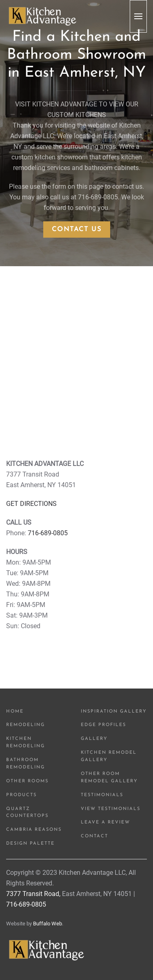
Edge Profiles (103, 725)
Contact (94, 836)
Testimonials (102, 795)
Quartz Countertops (27, 813)
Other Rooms (27, 781)
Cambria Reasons (34, 830)
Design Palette (30, 844)
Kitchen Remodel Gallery (109, 756)
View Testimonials (111, 809)
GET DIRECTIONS (31, 504)
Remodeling (25, 725)
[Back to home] (43, 16)
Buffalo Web (48, 924)
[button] (138, 16)
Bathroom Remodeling (25, 764)
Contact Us (77, 230)
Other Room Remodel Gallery (109, 778)
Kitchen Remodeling (25, 743)
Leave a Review (105, 822)
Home (15, 712)
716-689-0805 (48, 533)
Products (21, 795)
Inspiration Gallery (114, 712)
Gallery (94, 739)
